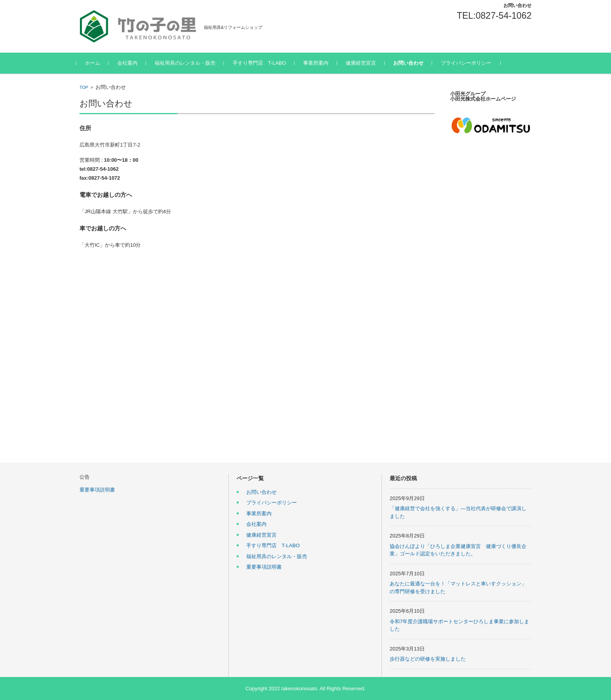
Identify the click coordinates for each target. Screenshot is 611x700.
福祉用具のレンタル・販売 (188, 63)
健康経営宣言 (364, 63)
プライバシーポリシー (469, 63)
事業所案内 (319, 63)
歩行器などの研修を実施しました (428, 659)
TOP (84, 87)
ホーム (96, 63)
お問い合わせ (411, 63)
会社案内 (131, 63)
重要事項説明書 (97, 490)
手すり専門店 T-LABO (262, 63)
